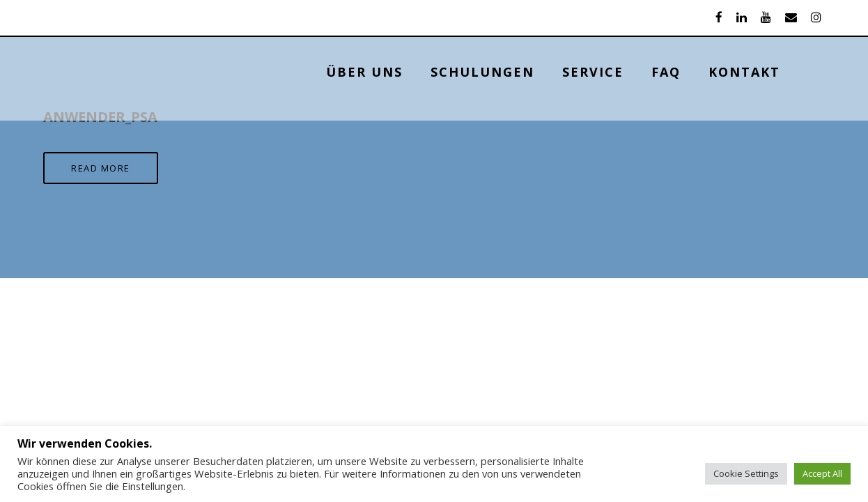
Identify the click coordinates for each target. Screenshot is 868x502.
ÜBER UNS (409, 71)
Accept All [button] (822, 473)
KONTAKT (789, 71)
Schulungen (527, 71)
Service (637, 71)
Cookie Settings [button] (746, 473)
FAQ (711, 71)
